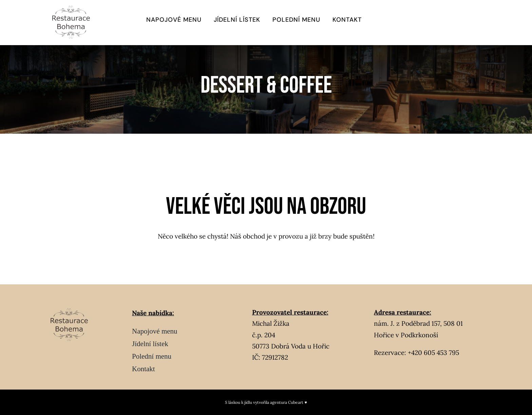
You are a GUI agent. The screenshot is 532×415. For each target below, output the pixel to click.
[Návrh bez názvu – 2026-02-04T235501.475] (74, 8)
